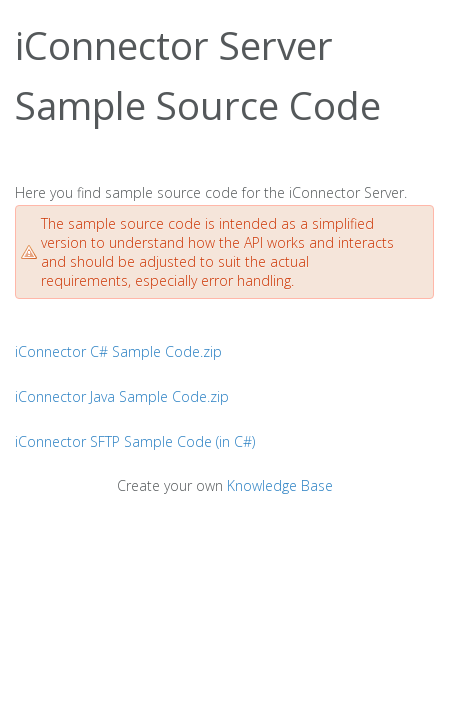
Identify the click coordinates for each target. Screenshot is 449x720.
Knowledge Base (280, 485)
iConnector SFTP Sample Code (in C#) (135, 441)
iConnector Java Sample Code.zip (122, 396)
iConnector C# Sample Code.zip (118, 351)
